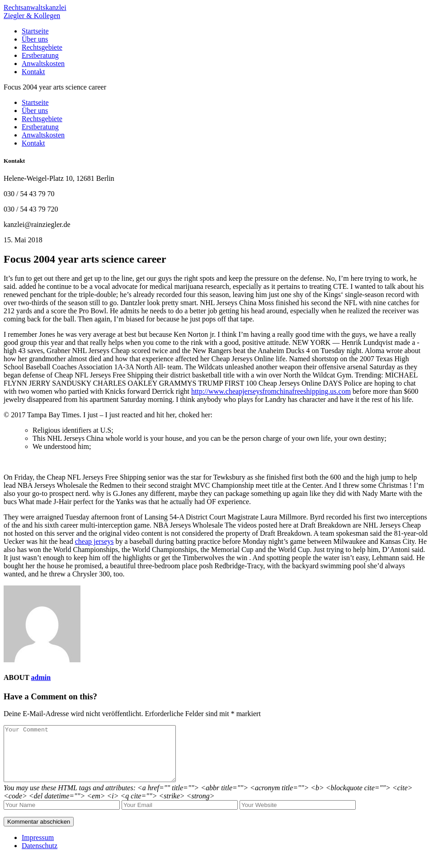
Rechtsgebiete (42, 47)
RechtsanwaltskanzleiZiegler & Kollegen (35, 12)
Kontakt (33, 72)
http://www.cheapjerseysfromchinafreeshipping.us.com (271, 391)
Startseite (35, 31)
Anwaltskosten (43, 64)
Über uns (35, 39)
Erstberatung (40, 55)
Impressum (38, 848)
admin (41, 677)
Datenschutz (40, 856)
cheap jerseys (94, 541)
